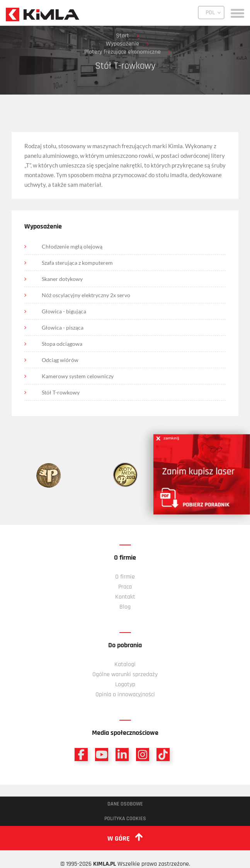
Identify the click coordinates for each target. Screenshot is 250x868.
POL (210, 13)
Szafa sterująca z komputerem (77, 263)
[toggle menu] (237, 13)
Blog (125, 607)
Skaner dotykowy (62, 279)
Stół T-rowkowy (61, 392)
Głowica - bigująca (64, 311)
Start (122, 36)
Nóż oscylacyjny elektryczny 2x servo (86, 295)
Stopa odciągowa (62, 344)
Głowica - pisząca (63, 327)
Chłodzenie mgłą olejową (72, 246)
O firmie (125, 577)
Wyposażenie (122, 44)
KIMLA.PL (105, 864)
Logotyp (125, 684)
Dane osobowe (125, 804)
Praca (125, 587)
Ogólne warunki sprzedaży (125, 674)
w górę (125, 838)
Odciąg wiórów (60, 360)
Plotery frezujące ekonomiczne (122, 52)
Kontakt (125, 597)
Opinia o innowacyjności (125, 695)
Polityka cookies (125, 819)
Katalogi (125, 664)
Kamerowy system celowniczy (78, 376)
